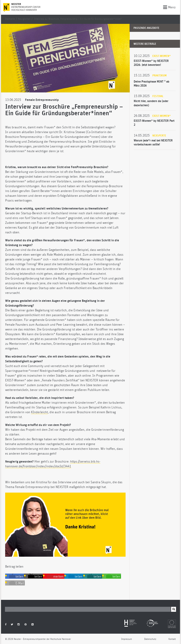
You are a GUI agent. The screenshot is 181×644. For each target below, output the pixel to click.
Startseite (10, 19)
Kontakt (172, 639)
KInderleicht (39, 412)
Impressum (127, 639)
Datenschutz (150, 639)
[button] (17, 577)
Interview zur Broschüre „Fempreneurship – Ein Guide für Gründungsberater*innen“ (78, 19)
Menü (169, 7)
